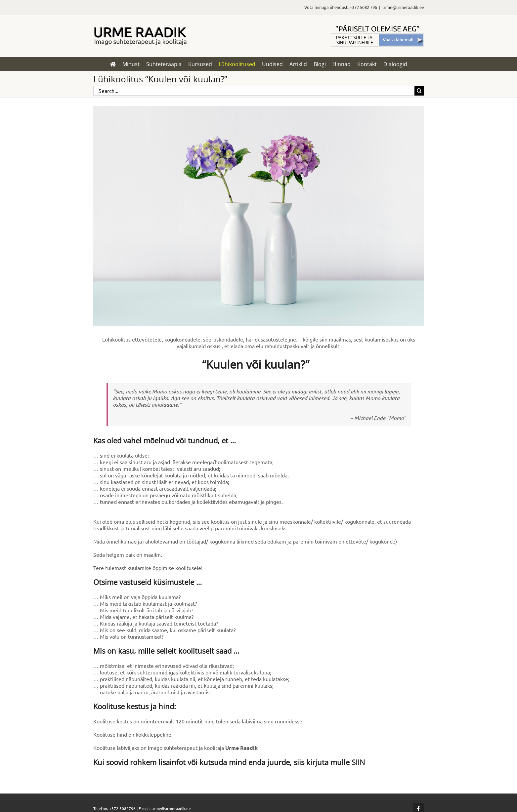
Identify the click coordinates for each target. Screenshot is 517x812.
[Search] (419, 91)
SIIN (358, 762)
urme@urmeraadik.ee (403, 7)
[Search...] (254, 91)
